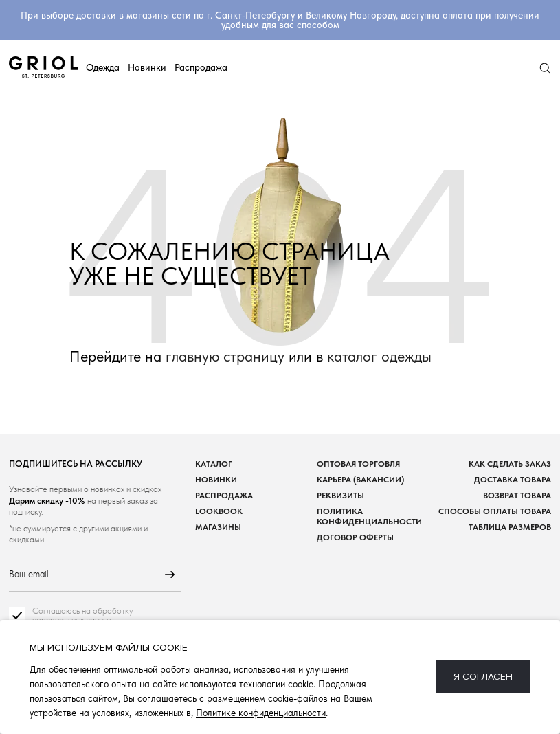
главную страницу (225, 356)
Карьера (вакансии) (360, 479)
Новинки (147, 67)
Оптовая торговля (358, 464)
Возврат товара (517, 495)
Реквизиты (340, 495)
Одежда (103, 67)
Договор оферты (355, 537)
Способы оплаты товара (495, 511)
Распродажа (201, 67)
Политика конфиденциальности (369, 516)
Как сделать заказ (510, 464)
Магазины (218, 527)
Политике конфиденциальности (261, 713)
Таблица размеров (510, 527)
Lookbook (219, 511)
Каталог (214, 464)
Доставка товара (513, 479)
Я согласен (483, 677)
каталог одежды (379, 356)
